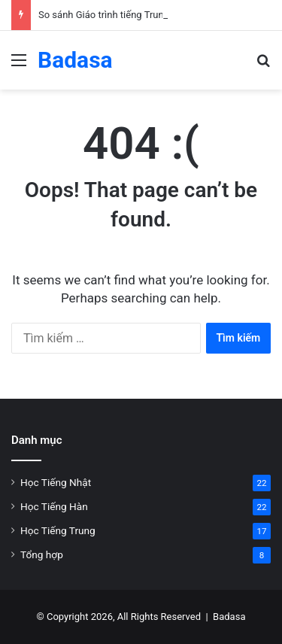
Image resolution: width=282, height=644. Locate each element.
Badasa (229, 617)
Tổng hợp (42, 554)
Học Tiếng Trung (58, 530)
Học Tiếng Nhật (56, 482)
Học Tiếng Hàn (54, 506)
